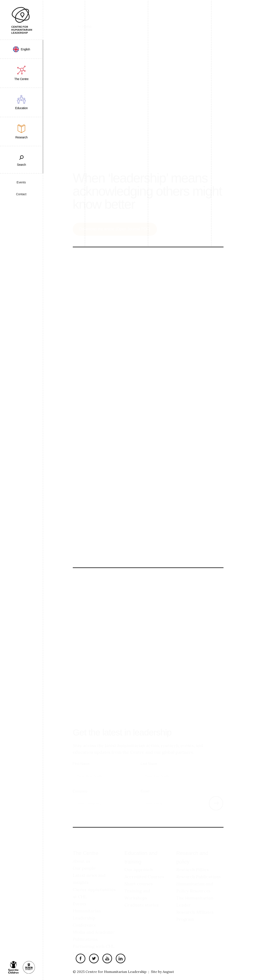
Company (80, 784)
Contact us (84, 946)
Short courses (139, 876)
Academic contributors (98, 540)
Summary (88, 533)
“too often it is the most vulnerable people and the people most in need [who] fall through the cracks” (145, 292)
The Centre (86, 846)
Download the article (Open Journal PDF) (115, 221)
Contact (21, 194)
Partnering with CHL (94, 939)
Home (87, 16)
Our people (84, 860)
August (168, 972)
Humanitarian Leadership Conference (87, 910)
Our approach (139, 862)
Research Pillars (192, 862)
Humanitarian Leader (95, 503)
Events (21, 182)
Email (145, 784)
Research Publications (199, 869)
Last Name (149, 756)
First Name (81, 756)
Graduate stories (142, 897)
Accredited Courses (144, 869)
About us (81, 853)
